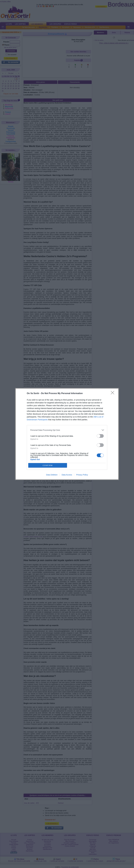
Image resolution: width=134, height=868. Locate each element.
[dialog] (67, 434)
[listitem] (67, 430)
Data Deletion (52, 475)
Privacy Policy (82, 475)
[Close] (113, 394)
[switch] (100, 436)
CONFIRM (48, 465)
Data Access (67, 475)
